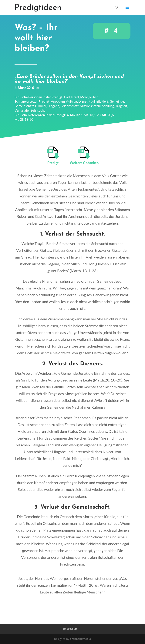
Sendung (108, 103)
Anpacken (58, 99)
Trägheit (121, 103)
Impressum (70, 629)
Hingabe (53, 103)
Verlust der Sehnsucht (30, 108)
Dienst (83, 99)
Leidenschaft (70, 103)
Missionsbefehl (90, 103)
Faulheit (94, 99)
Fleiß (105, 99)
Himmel (41, 103)
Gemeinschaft (24, 103)
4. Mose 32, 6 (27, 85)
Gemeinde (117, 99)
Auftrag (72, 99)
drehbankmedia (80, 639)
